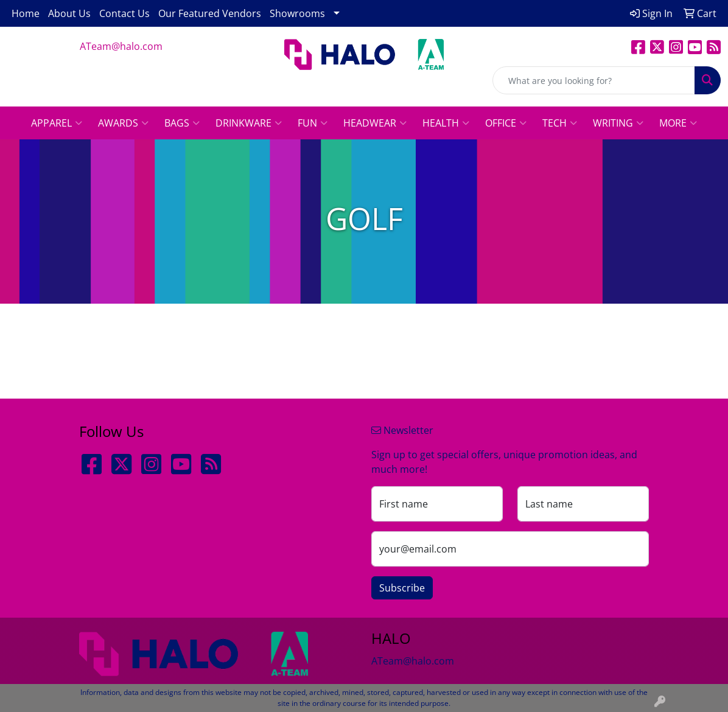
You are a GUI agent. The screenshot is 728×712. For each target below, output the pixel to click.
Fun (313, 123)
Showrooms (297, 13)
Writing (618, 123)
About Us (69, 13)
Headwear (375, 123)
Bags (182, 123)
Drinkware (249, 123)
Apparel (57, 123)
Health (446, 123)
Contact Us (124, 13)
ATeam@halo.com (121, 46)
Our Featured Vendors (210, 13)
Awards (123, 123)
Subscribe (402, 588)
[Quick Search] (594, 80)
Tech (560, 123)
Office (506, 123)
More (678, 123)
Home (26, 13)
